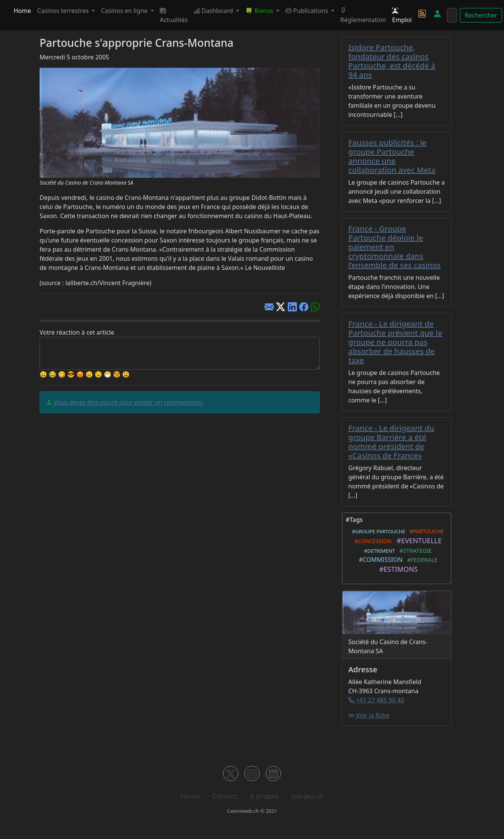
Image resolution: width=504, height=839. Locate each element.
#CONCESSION (372, 541)
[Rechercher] (452, 15)
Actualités (174, 15)
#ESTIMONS (397, 569)
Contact (225, 796)
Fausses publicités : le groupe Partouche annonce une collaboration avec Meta (392, 156)
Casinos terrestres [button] (64, 11)
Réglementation (363, 15)
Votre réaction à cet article (77, 332)
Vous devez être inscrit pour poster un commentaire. (128, 402)
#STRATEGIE (414, 550)
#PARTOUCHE (425, 531)
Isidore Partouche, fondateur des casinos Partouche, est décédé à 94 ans (392, 61)
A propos (264, 796)
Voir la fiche (369, 715)
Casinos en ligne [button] (125, 11)
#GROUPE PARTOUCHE (377, 531)
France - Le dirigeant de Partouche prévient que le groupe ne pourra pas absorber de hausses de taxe (395, 342)
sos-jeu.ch (307, 796)
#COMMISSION (379, 560)
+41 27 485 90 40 (380, 700)
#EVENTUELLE (418, 541)
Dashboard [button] (214, 11)
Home (22, 11)
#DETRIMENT (378, 551)
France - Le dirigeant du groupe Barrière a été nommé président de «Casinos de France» (391, 442)
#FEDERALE (421, 560)
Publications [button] (308, 11)
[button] (262, 11)
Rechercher (481, 15)
